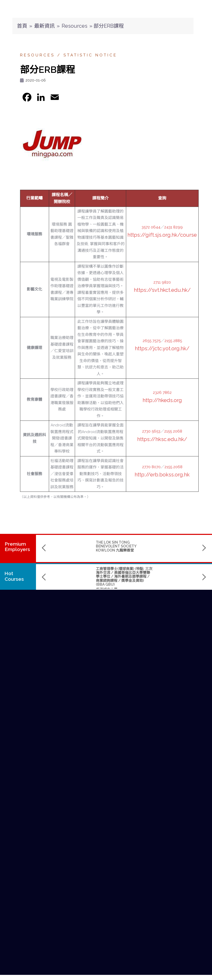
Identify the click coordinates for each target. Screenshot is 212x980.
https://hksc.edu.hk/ (162, 439)
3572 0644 (151, 227)
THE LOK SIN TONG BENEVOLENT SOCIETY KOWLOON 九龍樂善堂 (84, 546)
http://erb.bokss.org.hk (162, 475)
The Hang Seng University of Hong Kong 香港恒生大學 (154, 587)
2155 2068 (173, 431)
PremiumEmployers (17, 547)
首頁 (22, 26)
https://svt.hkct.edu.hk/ (162, 290)
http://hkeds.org (162, 400)
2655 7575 (152, 341)
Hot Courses (15, 576)
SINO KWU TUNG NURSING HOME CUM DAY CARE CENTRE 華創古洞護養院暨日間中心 (154, 546)
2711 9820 (162, 282)
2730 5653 (151, 431)
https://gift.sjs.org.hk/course (162, 235)
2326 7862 (162, 393)
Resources (75, 26)
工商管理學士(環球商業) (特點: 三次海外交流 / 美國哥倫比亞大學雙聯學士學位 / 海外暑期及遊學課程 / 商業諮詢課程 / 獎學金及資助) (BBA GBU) (92, 577)
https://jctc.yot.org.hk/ (162, 348)
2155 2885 (173, 341)
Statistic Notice (90, 55)
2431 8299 (173, 227)
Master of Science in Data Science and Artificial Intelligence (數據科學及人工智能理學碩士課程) (156, 575)
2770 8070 (151, 467)
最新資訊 (44, 26)
